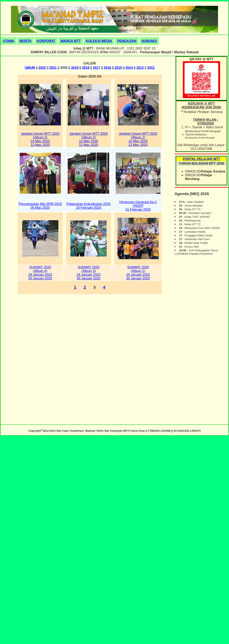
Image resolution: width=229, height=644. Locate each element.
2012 (151, 68)
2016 (107, 68)
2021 (53, 68)
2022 (42, 68)
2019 (75, 68)
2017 (97, 68)
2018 (86, 68)
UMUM (30, 68)
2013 (140, 68)
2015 (118, 68)
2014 (129, 68)
